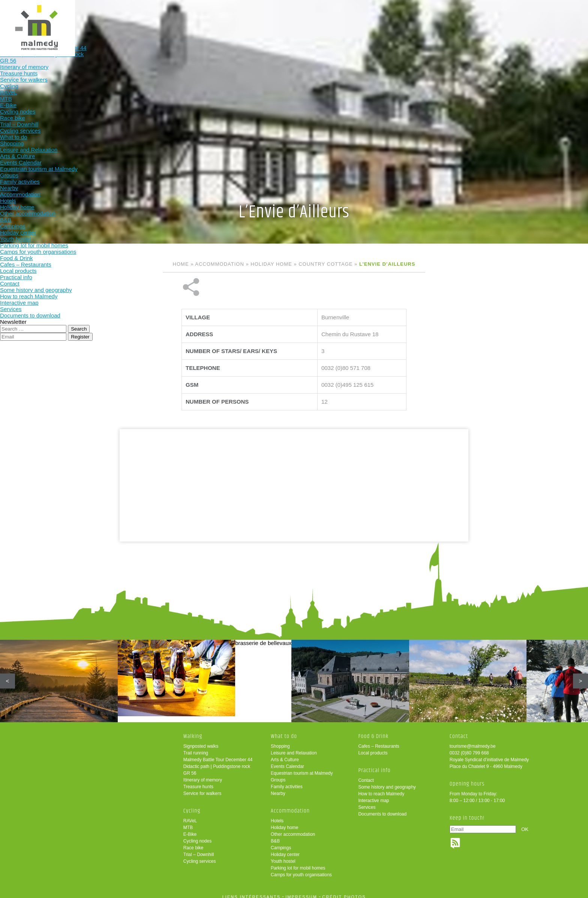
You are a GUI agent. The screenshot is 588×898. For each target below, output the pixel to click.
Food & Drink (402, 18)
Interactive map (373, 795)
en (559, 12)
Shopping (280, 741)
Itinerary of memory (203, 775)
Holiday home (271, 264)
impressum (301, 892)
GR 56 (190, 768)
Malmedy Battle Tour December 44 (218, 754)
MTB (188, 822)
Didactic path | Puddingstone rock (217, 761)
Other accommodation (293, 829)
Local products (373, 748)
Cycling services (200, 856)
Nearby (278, 788)
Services (367, 802)
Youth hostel (283, 856)
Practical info (451, 18)
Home (181, 264)
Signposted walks (201, 741)
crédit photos (344, 892)
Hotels (277, 816)
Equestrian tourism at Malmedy (302, 768)
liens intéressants (251, 892)
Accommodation (353, 18)
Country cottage (325, 264)
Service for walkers (202, 788)
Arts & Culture (285, 754)
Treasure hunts (198, 781)
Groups (278, 775)
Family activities (287, 781)
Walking (205, 18)
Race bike (193, 843)
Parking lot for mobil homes (298, 863)
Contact (366, 775)
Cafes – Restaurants (379, 741)
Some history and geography (387, 782)
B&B (275, 836)
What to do (304, 18)
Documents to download (382, 809)
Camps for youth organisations (301, 870)
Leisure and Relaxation (294, 748)
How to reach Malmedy (381, 789)
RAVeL (190, 816)
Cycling (255, 18)
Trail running (196, 748)
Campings (281, 843)
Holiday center (285, 849)
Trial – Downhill (199, 849)
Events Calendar (287, 761)
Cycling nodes (197, 836)
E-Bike (190, 829)
